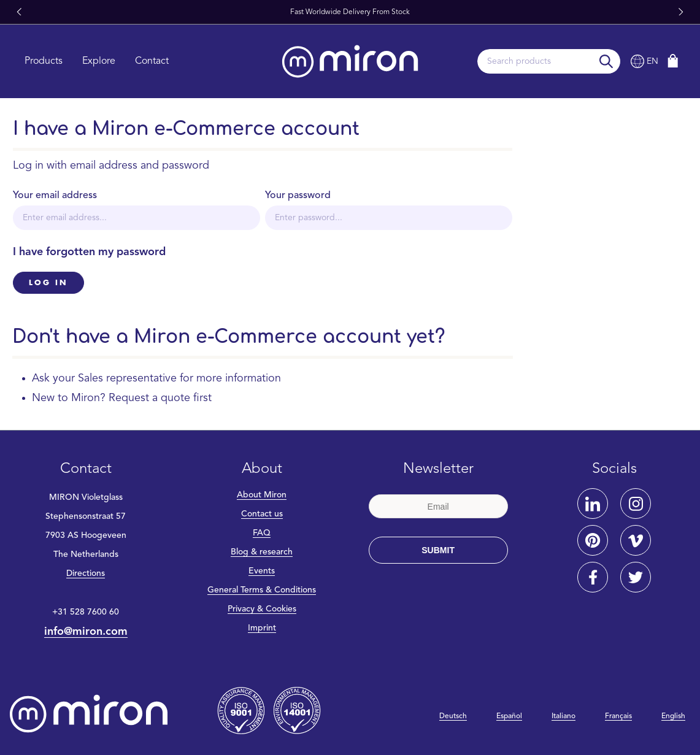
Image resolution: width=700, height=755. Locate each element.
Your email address (55, 196)
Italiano (563, 716)
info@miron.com (86, 632)
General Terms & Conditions (262, 590)
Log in (48, 283)
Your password (298, 196)
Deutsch (453, 716)
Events (262, 571)
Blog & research (262, 552)
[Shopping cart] (673, 61)
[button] (19, 12)
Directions (86, 573)
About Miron (262, 495)
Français (618, 716)
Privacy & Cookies (262, 609)
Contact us (262, 514)
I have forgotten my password (89, 252)
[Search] (606, 61)
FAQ (262, 533)
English (673, 716)
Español (509, 716)
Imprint (262, 628)
